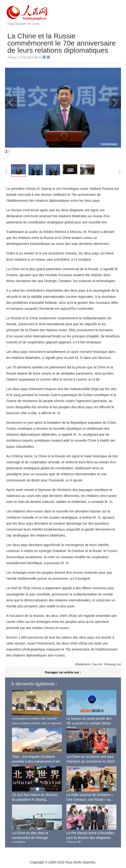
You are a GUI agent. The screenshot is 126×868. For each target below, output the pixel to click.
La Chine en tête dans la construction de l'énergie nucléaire (30, 838)
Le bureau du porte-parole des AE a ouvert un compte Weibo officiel (89, 723)
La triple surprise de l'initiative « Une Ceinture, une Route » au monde (90, 799)
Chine (36, 24)
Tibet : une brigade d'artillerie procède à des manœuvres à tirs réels (36, 761)
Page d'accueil (17, 24)
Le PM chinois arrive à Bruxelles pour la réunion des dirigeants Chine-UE (90, 838)
